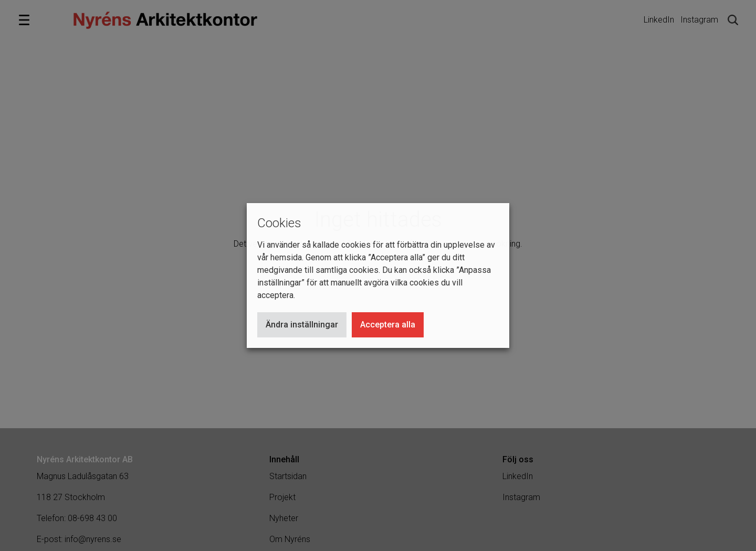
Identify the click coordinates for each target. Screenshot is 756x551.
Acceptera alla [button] (388, 325)
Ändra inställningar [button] (302, 325)
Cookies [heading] (279, 223)
